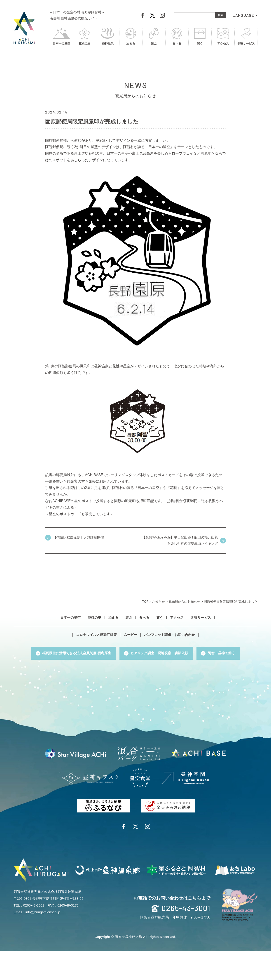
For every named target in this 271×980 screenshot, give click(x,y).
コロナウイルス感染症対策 (96, 635)
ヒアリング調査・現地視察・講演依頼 (159, 653)
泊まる (131, 38)
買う (200, 38)
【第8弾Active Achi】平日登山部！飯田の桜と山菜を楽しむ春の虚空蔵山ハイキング (180, 541)
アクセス (223, 38)
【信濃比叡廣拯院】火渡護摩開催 (78, 537)
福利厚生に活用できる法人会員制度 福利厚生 (77, 653)
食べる (177, 38)
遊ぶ (154, 38)
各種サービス (246, 38)
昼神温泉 (107, 38)
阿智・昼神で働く (222, 653)
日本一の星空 (61, 38)
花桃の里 (84, 38)
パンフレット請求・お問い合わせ (170, 635)
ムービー (131, 635)
